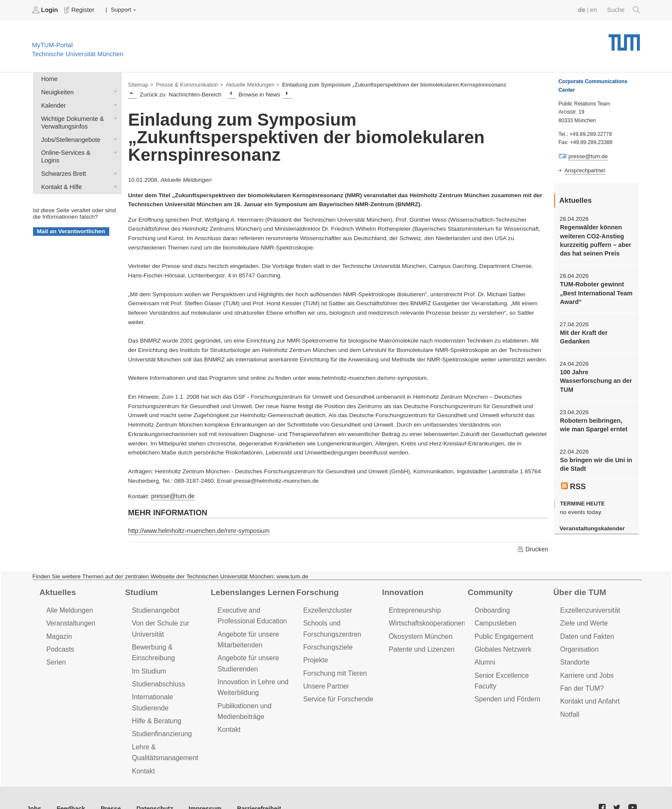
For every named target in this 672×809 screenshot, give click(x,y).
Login (45, 10)
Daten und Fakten (586, 633)
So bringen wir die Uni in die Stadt (594, 456)
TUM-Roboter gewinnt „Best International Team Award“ (594, 289)
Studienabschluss (157, 678)
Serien (55, 657)
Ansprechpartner (584, 170)
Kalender (114, 102)
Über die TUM (578, 589)
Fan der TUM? (581, 682)
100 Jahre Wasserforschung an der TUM (594, 375)
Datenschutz (148, 787)
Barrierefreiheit (247, 787)
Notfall (569, 707)
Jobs (34, 787)
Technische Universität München (624, 39)
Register (78, 10)
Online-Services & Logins (114, 147)
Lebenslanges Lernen (251, 589)
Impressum (196, 787)
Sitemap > (140, 84)
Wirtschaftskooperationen (425, 620)
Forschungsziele (326, 643)
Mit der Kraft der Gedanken (582, 332)
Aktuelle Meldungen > (246, 84)
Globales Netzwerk (501, 645)
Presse (106, 787)
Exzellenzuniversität (588, 608)
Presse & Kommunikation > (186, 84)
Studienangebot (154, 608)
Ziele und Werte (583, 620)
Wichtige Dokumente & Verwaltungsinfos (114, 115)
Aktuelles (57, 589)
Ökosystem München (419, 633)
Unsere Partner (325, 680)
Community (489, 589)
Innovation (401, 589)
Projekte (315, 655)
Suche (624, 10)
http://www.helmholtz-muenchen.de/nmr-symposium (195, 529)
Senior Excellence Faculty (511, 669)
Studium (141, 589)
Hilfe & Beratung (155, 702)
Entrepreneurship (413, 608)
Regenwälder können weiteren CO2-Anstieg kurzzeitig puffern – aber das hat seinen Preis (593, 239)
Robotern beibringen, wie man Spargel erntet (595, 418)
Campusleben (494, 620)
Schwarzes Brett (114, 160)
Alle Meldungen (68, 608)
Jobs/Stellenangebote (114, 135)
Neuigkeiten (114, 90)
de (584, 10)
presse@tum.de (171, 495)
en (595, 10)
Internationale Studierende (169, 690)
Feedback (69, 787)
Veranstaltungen (69, 620)
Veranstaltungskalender (590, 519)
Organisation (578, 645)
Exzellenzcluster (326, 608)
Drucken (533, 547)
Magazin (58, 633)
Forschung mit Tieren (333, 667)
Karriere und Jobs (585, 669)
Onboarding (491, 608)
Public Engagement (502, 633)
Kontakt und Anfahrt (588, 694)
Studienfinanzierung (160, 715)
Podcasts (60, 645)
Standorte (574, 657)
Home (48, 78)
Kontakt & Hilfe (114, 172)
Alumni (484, 657)
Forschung (316, 589)
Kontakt (143, 750)
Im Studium (148, 665)
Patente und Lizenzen (420, 645)
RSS (573, 477)
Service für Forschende (336, 692)
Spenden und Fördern (506, 682)
